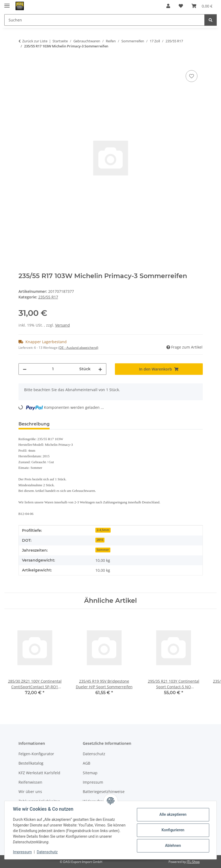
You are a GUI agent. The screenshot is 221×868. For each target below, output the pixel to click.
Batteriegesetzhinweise (104, 792)
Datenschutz (47, 852)
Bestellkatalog (31, 763)
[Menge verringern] (25, 369)
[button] (168, 6)
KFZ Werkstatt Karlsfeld (39, 773)
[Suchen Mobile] (104, 20)
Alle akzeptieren (173, 814)
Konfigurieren (173, 830)
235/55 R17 (48, 297)
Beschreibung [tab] (34, 424)
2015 (100, 540)
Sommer (103, 550)
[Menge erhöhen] (100, 369)
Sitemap (90, 773)
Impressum (23, 852)
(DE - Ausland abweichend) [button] (78, 348)
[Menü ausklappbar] (7, 3)
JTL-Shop (193, 862)
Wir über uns (30, 792)
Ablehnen (173, 845)
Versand (63, 325)
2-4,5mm (103, 530)
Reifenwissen (30, 782)
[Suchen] (211, 20)
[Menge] (53, 369)
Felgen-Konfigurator (36, 754)
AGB (87, 763)
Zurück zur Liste (35, 41)
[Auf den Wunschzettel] (192, 76)
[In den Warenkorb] (23, 63)
